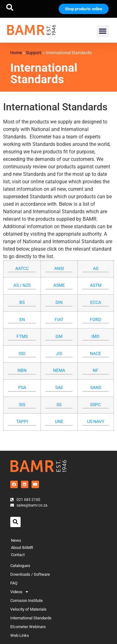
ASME (59, 285)
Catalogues (20, 566)
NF (95, 370)
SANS (96, 388)
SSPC (95, 405)
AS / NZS (22, 285)
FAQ (14, 583)
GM (59, 336)
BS (22, 303)
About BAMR (22, 548)
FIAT (59, 320)
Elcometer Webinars (28, 627)
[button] (10, 7)
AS (96, 269)
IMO (95, 336)
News (16, 540)
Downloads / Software (30, 574)
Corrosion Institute (27, 601)
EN (22, 320)
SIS (22, 405)
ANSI (59, 269)
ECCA (96, 303)
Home (16, 53)
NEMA (59, 370)
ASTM (96, 285)
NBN (22, 370)
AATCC (22, 269)
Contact (18, 555)
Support (34, 53)
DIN (59, 303)
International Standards (31, 618)
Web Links (20, 635)
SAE (59, 388)
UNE (59, 422)
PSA (22, 388)
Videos (19, 592)
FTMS (22, 336)
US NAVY (96, 422)
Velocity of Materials (28, 609)
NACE (95, 354)
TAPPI (22, 422)
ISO (22, 354)
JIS (59, 354)
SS (59, 405)
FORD (95, 320)
